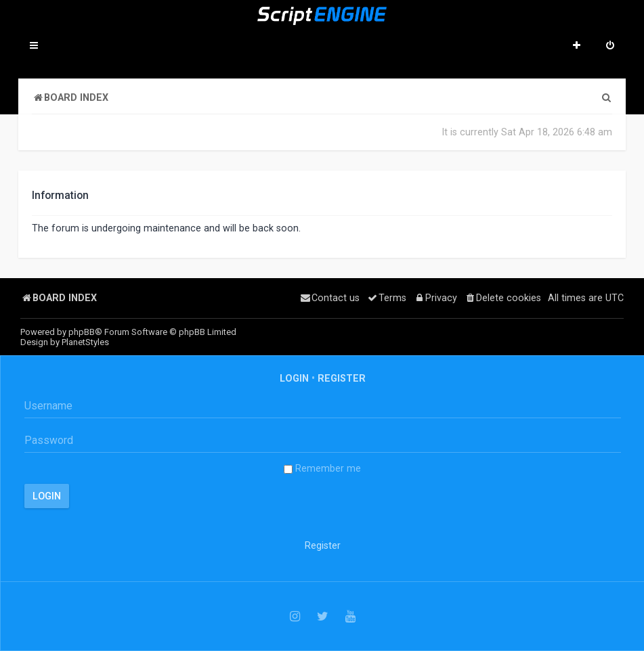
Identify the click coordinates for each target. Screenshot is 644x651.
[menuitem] (610, 47)
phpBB (82, 332)
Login (294, 378)
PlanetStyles (85, 342)
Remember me (322, 468)
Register (342, 378)
